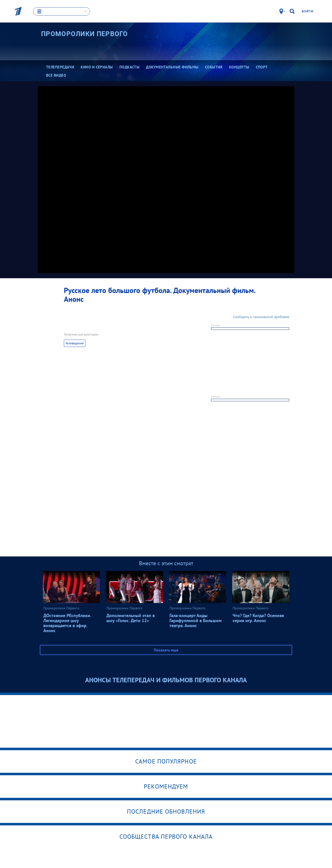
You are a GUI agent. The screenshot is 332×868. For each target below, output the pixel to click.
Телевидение (75, 343)
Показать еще (166, 650)
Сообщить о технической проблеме (261, 317)
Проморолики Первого (85, 34)
